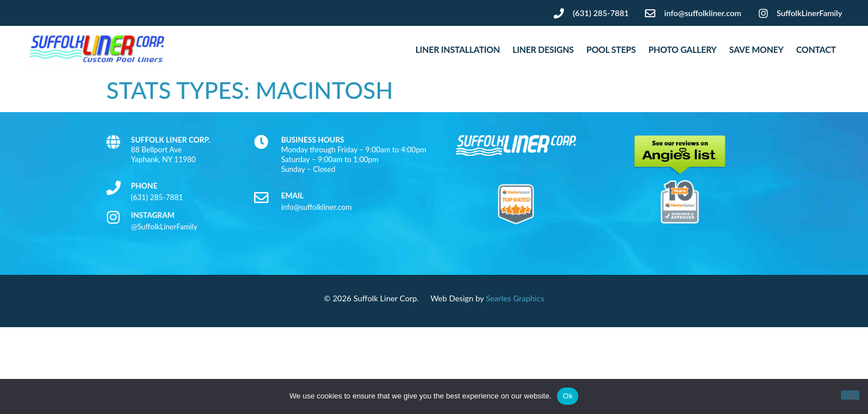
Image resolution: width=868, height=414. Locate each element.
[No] (850, 395)
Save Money (756, 49)
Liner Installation (458, 49)
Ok (568, 396)
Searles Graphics (515, 298)
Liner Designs (544, 49)
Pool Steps (611, 49)
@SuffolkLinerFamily (164, 227)
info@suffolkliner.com (316, 207)
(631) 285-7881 (157, 197)
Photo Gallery (683, 49)
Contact (816, 49)
